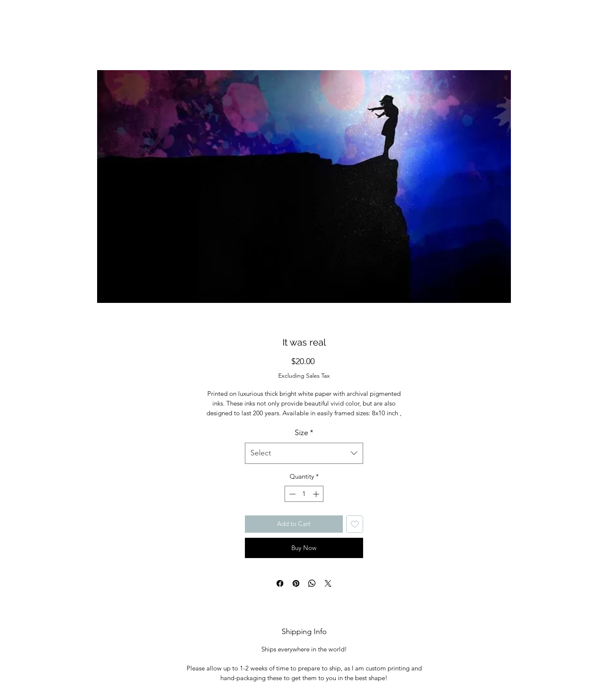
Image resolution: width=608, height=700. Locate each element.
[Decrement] (292, 494)
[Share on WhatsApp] (312, 583)
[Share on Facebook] (280, 583)
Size (304, 433)
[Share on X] (328, 583)
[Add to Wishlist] (355, 524)
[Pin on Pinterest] (296, 583)
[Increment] (317, 494)
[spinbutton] (304, 494)
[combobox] (304, 453)
